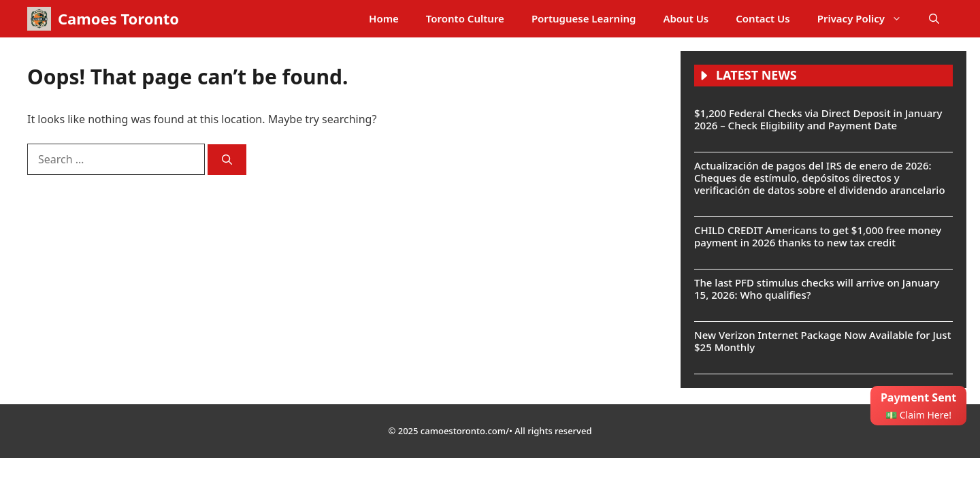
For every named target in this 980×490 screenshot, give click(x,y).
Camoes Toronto (118, 18)
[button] (934, 19)
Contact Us (763, 18)
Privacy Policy (866, 19)
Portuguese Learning (584, 18)
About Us (686, 18)
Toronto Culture (465, 18)
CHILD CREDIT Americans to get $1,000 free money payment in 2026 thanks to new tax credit (818, 236)
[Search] (227, 160)
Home (384, 18)
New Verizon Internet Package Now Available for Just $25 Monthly (822, 341)
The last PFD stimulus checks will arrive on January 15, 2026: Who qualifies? (817, 289)
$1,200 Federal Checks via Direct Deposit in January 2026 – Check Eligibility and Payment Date (818, 119)
